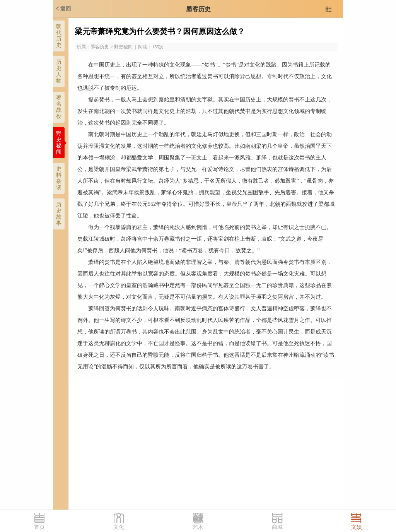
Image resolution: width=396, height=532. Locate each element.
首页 (39, 527)
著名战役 (59, 107)
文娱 (357, 527)
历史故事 (59, 214)
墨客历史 (198, 9)
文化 (119, 527)
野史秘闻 (59, 143)
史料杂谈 (59, 178)
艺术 (198, 527)
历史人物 (59, 71)
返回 (63, 9)
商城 (277, 527)
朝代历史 (59, 36)
